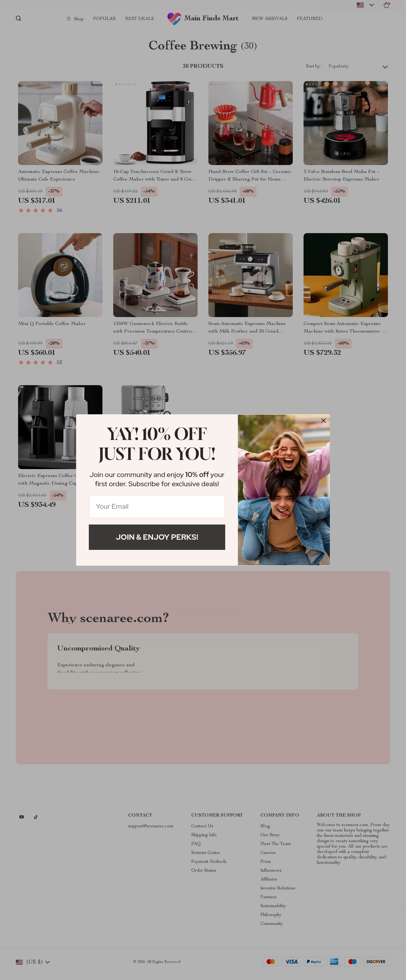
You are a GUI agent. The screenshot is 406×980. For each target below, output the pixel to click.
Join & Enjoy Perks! (157, 537)
